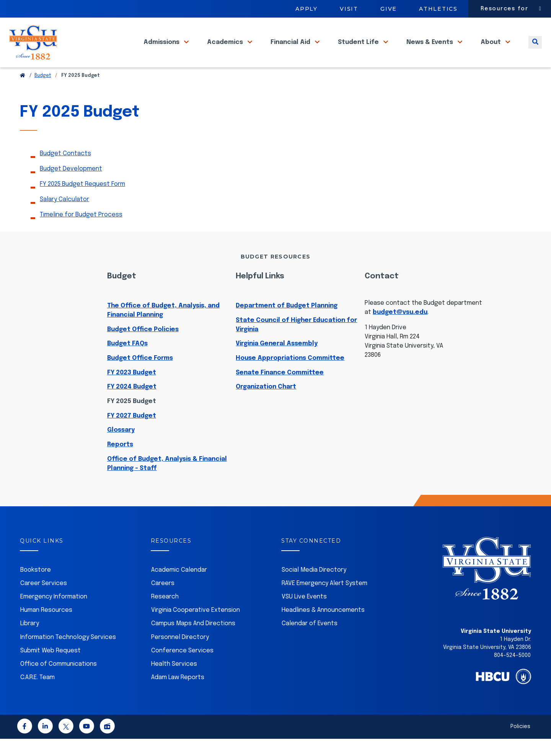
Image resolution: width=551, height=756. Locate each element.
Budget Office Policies (143, 347)
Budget (43, 93)
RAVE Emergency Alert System (324, 601)
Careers (163, 601)
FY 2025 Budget (132, 419)
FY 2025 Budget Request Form (82, 201)
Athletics (438, 9)
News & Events (430, 49)
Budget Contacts (65, 171)
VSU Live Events (304, 614)
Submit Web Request (51, 668)
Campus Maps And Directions (193, 641)
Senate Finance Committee (280, 390)
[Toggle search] (535, 49)
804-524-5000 (512, 673)
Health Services (174, 681)
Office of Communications (59, 681)
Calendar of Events (310, 641)
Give (389, 9)
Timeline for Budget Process (81, 232)
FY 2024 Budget (132, 404)
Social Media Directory (314, 587)
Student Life (359, 49)
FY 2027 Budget (132, 433)
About (491, 49)
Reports (120, 462)
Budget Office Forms (140, 375)
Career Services (44, 601)
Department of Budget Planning (287, 323)
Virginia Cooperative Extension (196, 627)
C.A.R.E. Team (37, 695)
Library (30, 641)
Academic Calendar (179, 587)
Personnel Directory (180, 654)
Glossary (121, 447)
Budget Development (71, 186)
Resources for (505, 9)
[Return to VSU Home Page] (23, 93)
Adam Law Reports (178, 695)
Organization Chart (266, 404)
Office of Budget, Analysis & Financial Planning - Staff (167, 481)
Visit (349, 9)
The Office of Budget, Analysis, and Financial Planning (163, 328)
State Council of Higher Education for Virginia (296, 342)
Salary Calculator (64, 217)
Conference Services (182, 668)
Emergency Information (54, 614)
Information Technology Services (68, 654)
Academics (226, 49)
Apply (306, 9)
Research (165, 614)
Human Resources (46, 627)
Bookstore (36, 587)
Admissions (162, 49)
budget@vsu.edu (400, 329)
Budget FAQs (127, 361)
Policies (520, 744)
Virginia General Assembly (277, 361)
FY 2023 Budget (132, 390)
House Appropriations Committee (290, 375)
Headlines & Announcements (323, 627)
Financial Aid (291, 49)
